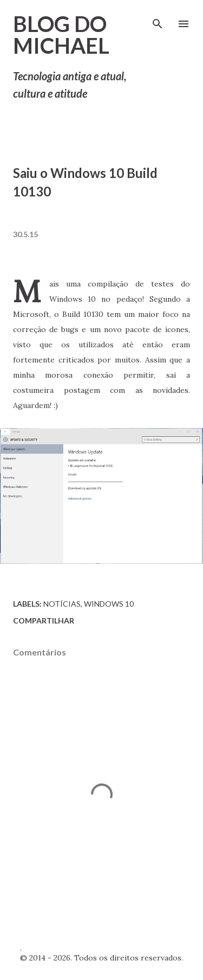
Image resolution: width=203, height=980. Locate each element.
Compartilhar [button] (44, 621)
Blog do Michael (61, 35)
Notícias (62, 604)
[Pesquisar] (158, 20)
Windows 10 (109, 604)
